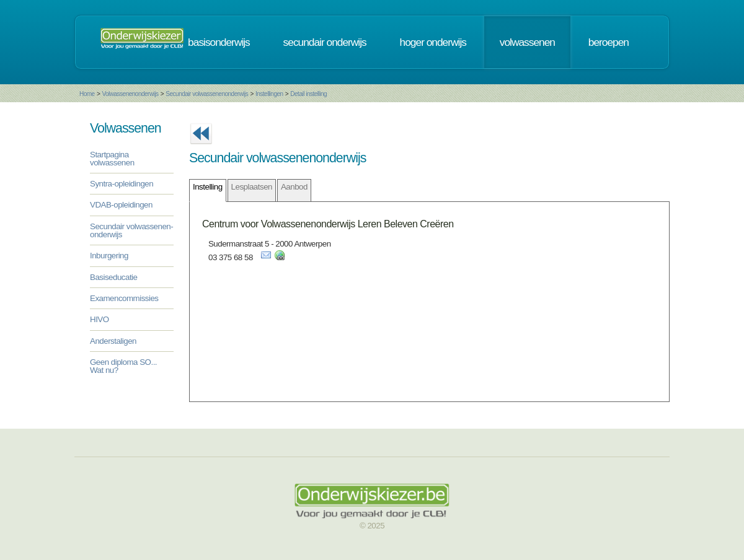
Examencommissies (124, 298)
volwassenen (527, 42)
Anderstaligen (113, 341)
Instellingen (269, 94)
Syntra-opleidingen (122, 184)
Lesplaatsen (252, 187)
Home (87, 94)
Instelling (208, 187)
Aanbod (294, 187)
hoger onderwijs (433, 42)
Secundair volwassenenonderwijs (207, 94)
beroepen (609, 42)
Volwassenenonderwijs (130, 94)
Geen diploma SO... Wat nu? (123, 366)
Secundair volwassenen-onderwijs (131, 230)
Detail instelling (308, 94)
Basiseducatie (113, 277)
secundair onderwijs (325, 42)
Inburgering (109, 256)
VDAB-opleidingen (121, 205)
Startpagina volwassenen (112, 159)
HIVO (100, 319)
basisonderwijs (219, 42)
